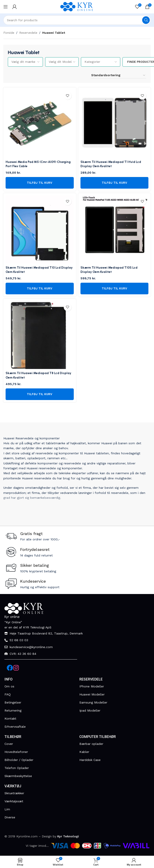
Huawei (9, 438)
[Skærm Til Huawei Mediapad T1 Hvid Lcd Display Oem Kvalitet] (115, 124)
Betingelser (13, 702)
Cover (9, 744)
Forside (9, 33)
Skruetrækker (14, 793)
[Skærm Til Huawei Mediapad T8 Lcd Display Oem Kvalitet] (40, 335)
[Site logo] (77, 6)
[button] (40, 183)
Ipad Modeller (90, 710)
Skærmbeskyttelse (18, 776)
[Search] (77, 20)
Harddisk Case (90, 760)
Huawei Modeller (92, 694)
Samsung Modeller (93, 702)
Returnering (13, 710)
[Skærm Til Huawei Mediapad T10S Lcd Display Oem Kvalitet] (115, 229)
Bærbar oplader (91, 744)
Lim (7, 809)
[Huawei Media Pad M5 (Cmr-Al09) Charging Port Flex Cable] (40, 124)
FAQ (8, 694)
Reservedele (28, 33)
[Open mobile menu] (6, 7)
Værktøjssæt (14, 801)
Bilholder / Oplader (19, 760)
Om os (9, 686)
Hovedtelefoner (16, 752)
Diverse (10, 817)
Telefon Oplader (17, 768)
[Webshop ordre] (118, 75)
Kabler (84, 752)
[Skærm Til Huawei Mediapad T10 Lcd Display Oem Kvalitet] (40, 229)
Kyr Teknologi (68, 836)
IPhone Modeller (92, 686)
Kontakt (10, 718)
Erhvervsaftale (15, 727)
